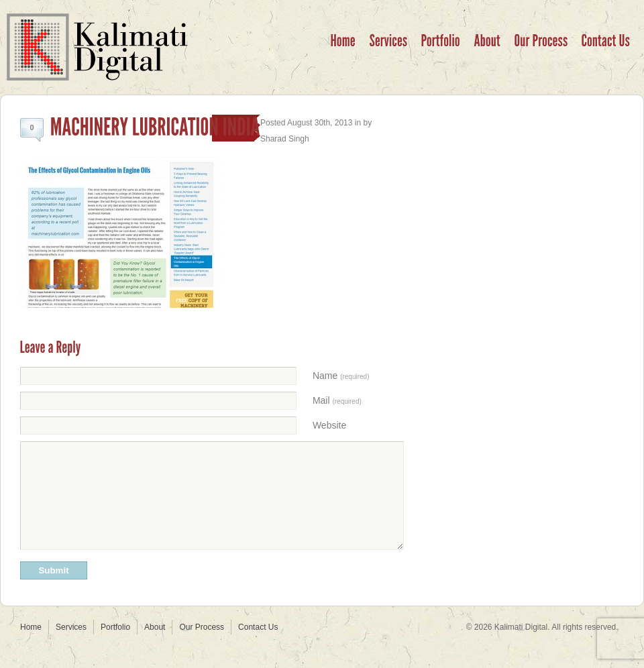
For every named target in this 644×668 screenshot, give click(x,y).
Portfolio (115, 647)
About (155, 647)
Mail (337, 400)
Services (71, 647)
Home (31, 647)
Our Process (202, 647)
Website (329, 425)
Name (341, 376)
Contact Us (258, 647)
